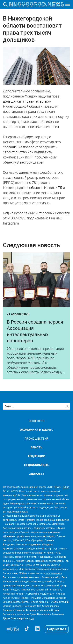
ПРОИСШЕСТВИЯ (36, 439)
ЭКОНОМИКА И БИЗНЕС (37, 430)
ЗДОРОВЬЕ (36, 474)
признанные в (54, 573)
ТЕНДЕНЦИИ (36, 456)
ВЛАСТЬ (36, 447)
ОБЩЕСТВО (36, 421)
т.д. (32, 618)
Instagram (11, 223)
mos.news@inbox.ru (17, 512)
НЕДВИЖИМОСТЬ (37, 465)
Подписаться (57, 629)
